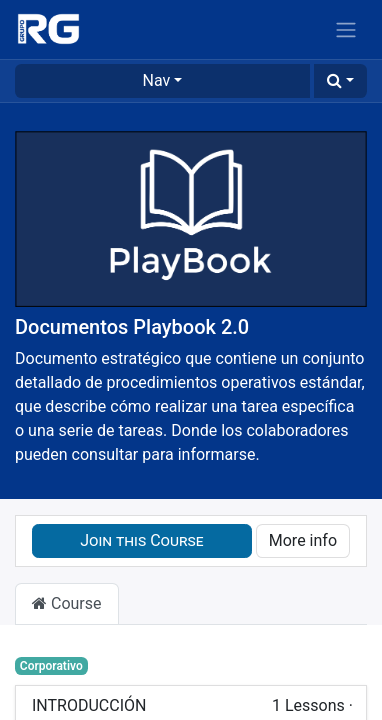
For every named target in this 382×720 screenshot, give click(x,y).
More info (303, 540)
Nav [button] (157, 80)
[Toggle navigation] (346, 29)
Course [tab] (67, 603)
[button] (340, 81)
